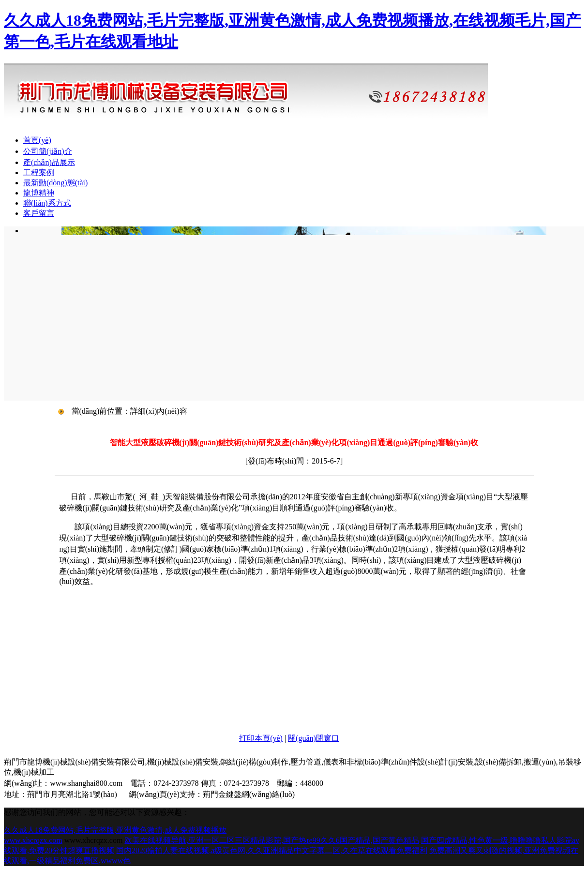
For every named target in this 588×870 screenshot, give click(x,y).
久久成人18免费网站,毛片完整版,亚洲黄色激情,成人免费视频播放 (115, 830)
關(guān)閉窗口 (314, 738)
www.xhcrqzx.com (33, 840)
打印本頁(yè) (261, 738)
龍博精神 (39, 193)
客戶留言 (39, 213)
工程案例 (39, 172)
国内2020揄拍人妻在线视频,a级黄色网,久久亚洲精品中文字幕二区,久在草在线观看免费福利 (272, 850)
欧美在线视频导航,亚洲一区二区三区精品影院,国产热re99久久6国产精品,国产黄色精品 (271, 840)
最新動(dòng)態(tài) (55, 183)
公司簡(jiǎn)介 (48, 151)
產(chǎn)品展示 (49, 162)
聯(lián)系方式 (47, 203)
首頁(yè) (37, 140)
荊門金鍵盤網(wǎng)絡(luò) (249, 794)
